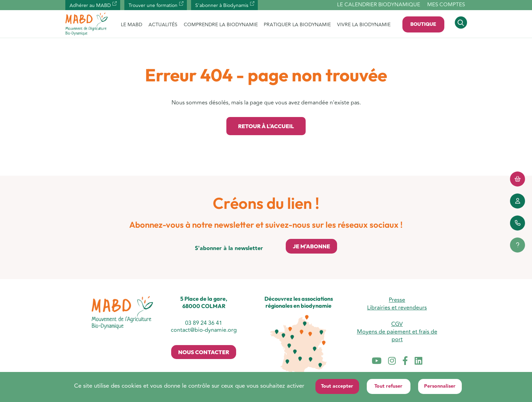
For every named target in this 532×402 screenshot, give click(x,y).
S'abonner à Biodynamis (222, 5)
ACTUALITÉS (163, 25)
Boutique (423, 24)
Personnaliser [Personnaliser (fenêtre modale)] (440, 386)
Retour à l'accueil (266, 126)
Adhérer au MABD (90, 5)
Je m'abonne (311, 246)
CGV (397, 324)
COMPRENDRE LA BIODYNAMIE (221, 25)
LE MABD (132, 25)
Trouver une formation (153, 5)
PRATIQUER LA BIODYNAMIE (297, 25)
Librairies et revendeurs (397, 308)
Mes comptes (446, 5)
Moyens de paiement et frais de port (397, 336)
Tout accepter (337, 386)
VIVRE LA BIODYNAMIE (364, 25)
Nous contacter (204, 352)
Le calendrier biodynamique (379, 5)
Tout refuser (388, 386)
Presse (397, 300)
